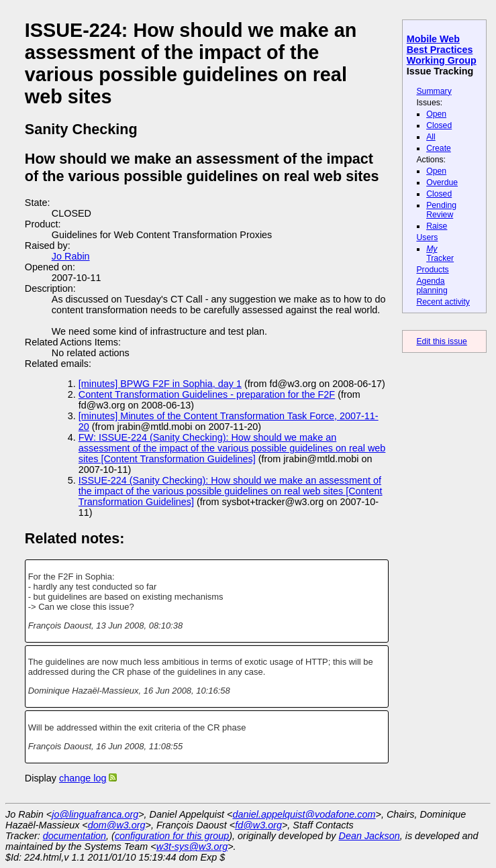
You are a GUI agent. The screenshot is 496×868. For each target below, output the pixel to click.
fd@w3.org (258, 825)
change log (83, 778)
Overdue (442, 182)
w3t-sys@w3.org (192, 847)
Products (432, 270)
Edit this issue (441, 341)
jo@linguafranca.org (95, 814)
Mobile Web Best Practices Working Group (442, 50)
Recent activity (443, 302)
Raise (437, 226)
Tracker (440, 254)
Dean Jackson (369, 836)
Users (427, 237)
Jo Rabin (71, 256)
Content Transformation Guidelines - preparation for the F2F (207, 394)
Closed (439, 125)
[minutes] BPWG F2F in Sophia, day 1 (160, 384)
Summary (434, 91)
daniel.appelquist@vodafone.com (304, 814)
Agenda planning (432, 286)
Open (436, 114)
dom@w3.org (117, 825)
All (431, 137)
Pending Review (441, 210)
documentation (75, 836)
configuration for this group (172, 836)
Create (439, 148)
